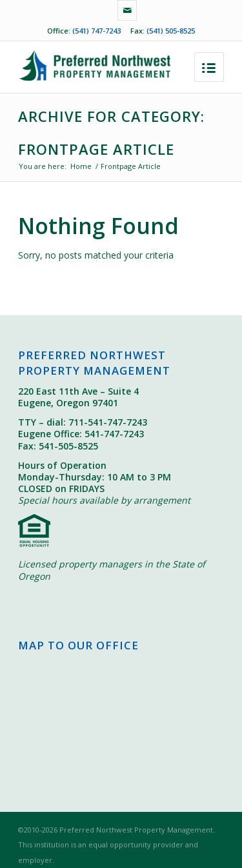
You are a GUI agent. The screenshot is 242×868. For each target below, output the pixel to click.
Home (81, 166)
